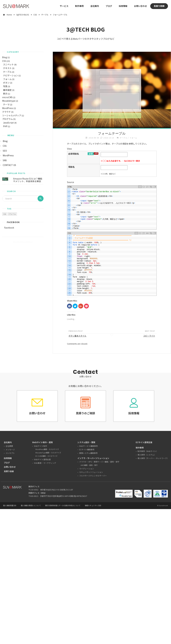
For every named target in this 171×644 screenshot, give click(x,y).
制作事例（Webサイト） (148, 451)
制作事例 (79, 6)
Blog (5, 57)
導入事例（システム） (147, 455)
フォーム (7, 79)
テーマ (6, 104)
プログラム (7, 119)
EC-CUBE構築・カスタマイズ (46, 456)
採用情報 (123, 6)
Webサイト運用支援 (42, 459)
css (5, 214)
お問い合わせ (140, 6)
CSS (35, 15)
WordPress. (29, 242)
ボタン (6, 83)
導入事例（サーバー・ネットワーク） (153, 458)
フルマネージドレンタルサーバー (93, 476)
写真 (5, 86)
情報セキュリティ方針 (93, 506)
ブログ (109, 6)
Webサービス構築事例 (88, 446)
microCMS (7, 97)
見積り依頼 (159, 6)
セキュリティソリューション (91, 472)
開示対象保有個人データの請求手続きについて (63, 506)
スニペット (8, 64)
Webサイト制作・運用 (42, 442)
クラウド (6, 112)
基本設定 (7, 90)
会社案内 (8, 442)
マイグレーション (87, 469)
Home (9, 15)
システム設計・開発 (86, 442)
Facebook (13, 222)
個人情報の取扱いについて (31, 506)
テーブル (45, 15)
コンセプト (10, 453)
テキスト (7, 68)
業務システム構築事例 (88, 453)
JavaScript (8, 123)
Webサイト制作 (41, 446)
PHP (5, 126)
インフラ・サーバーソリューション (93, 458)
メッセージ (10, 449)
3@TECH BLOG (23, 15)
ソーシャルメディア (12, 115)
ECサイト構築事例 (87, 449)
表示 (5, 94)
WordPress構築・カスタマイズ (47, 449)
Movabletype (9, 101)
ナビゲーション (11, 75)
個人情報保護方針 (10, 506)
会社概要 (9, 446)
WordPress (8, 108)
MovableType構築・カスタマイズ (48, 453)
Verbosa (22, 242)
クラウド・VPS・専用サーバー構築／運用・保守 (99, 462)
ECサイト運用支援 (144, 442)
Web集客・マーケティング (45, 463)
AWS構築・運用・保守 (89, 465)
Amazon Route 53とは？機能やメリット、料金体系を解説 (28, 180)
